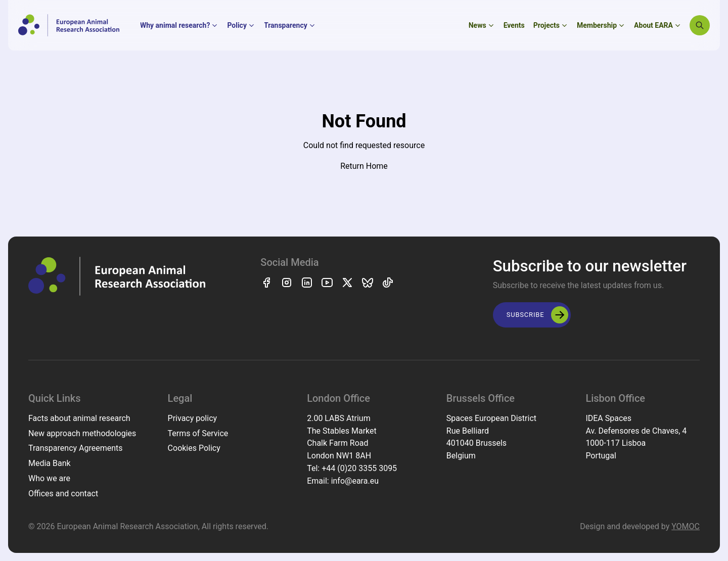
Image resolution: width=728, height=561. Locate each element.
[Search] (700, 25)
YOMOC (686, 526)
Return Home (364, 166)
